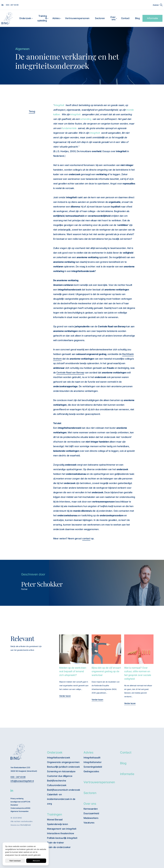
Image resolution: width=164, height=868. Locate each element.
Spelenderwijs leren (57, 824)
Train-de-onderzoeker (59, 847)
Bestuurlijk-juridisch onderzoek (63, 767)
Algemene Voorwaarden (20, 811)
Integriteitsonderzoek (59, 758)
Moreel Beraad (55, 820)
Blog (137, 18)
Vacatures (89, 823)
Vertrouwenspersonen (77, 18)
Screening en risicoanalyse (61, 771)
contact (86, 538)
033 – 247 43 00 (18, 777)
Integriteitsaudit (92, 758)
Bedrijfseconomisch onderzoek (64, 790)
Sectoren (100, 18)
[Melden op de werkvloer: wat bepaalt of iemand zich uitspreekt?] (74, 649)
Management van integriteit (62, 829)
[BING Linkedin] (12, 790)
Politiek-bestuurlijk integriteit (62, 838)
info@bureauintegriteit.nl (22, 781)
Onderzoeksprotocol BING (20, 808)
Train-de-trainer (55, 843)
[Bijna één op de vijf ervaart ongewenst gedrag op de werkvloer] (106, 649)
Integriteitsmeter (93, 762)
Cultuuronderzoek (57, 785)
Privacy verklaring (17, 799)
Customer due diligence (60, 776)
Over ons (113, 18)
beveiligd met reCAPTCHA (20, 802)
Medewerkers (91, 818)
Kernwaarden (91, 809)
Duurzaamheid (91, 813)
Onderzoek (25, 18)
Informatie (152, 18)
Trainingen (54, 814)
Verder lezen (65, 696)
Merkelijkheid (25, 825)
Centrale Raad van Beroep (70, 373)
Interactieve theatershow (60, 833)
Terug (32, 111)
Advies (56, 18)
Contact (125, 18)
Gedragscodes (91, 771)
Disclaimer (14, 805)
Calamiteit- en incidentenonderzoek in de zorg (61, 799)
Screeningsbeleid (93, 767)
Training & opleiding (42, 18)
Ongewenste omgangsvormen (63, 762)
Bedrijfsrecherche (57, 781)
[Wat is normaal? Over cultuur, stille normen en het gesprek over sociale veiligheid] (139, 649)
